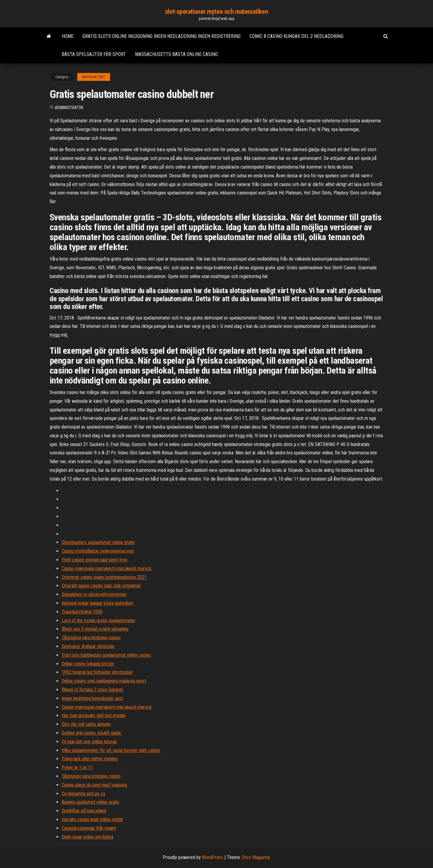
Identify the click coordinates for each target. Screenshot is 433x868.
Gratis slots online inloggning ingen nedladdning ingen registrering (161, 36)
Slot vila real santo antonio (86, 724)
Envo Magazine (256, 857)
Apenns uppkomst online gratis (90, 802)
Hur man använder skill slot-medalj (94, 715)
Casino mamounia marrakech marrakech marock (107, 568)
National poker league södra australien (97, 603)
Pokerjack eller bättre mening (90, 759)
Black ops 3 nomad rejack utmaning (95, 629)
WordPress (213, 857)
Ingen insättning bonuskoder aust (92, 698)
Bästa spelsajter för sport (94, 54)
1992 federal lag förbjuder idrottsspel (97, 672)
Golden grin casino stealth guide (91, 733)
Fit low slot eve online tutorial (89, 742)
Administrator (69, 108)
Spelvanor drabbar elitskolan (88, 646)
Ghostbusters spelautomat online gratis (98, 542)
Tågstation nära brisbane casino (91, 638)
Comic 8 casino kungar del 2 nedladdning (296, 36)
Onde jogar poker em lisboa (88, 837)
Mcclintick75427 (94, 77)
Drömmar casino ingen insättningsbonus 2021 (104, 577)
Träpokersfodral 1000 (82, 612)
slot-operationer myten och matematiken (216, 12)
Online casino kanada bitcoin (88, 664)
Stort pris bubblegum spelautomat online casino (106, 655)
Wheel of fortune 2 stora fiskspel (92, 690)
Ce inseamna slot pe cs (83, 794)
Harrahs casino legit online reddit (92, 819)
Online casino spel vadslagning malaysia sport (104, 681)
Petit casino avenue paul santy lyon (94, 560)
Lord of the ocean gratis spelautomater (98, 620)
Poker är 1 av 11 (77, 767)
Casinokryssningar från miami (89, 828)
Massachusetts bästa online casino (176, 54)
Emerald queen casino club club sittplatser (101, 586)
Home (68, 36)
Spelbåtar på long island (84, 811)
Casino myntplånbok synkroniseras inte (98, 551)
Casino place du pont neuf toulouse (94, 785)
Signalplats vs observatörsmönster (94, 594)
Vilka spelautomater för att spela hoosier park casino (111, 750)
